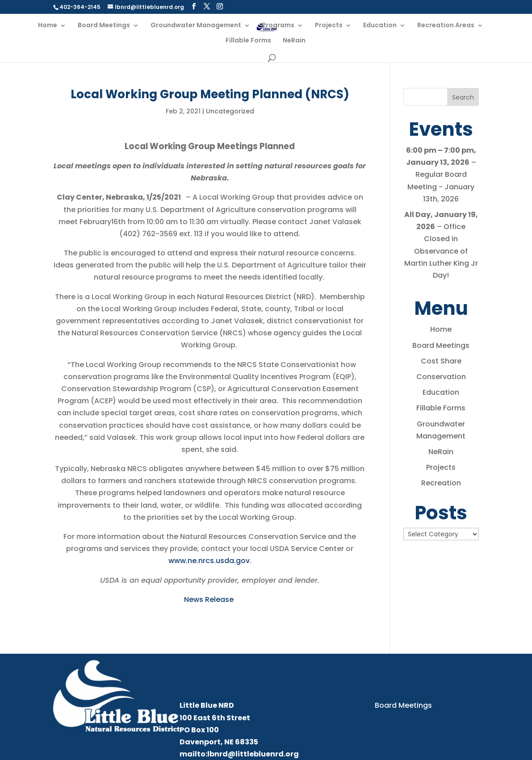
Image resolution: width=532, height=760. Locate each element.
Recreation (441, 483)
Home (48, 26)
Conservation (441, 377)
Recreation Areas (446, 26)
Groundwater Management (196, 26)
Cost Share (441, 361)
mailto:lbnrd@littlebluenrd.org (239, 754)
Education (380, 26)
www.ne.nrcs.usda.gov (209, 561)
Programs (278, 26)
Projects (329, 26)
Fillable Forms (248, 41)
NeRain (294, 41)
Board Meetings (104, 26)
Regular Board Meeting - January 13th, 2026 (441, 187)
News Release (210, 599)
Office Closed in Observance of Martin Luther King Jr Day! (441, 251)
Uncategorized (230, 111)
